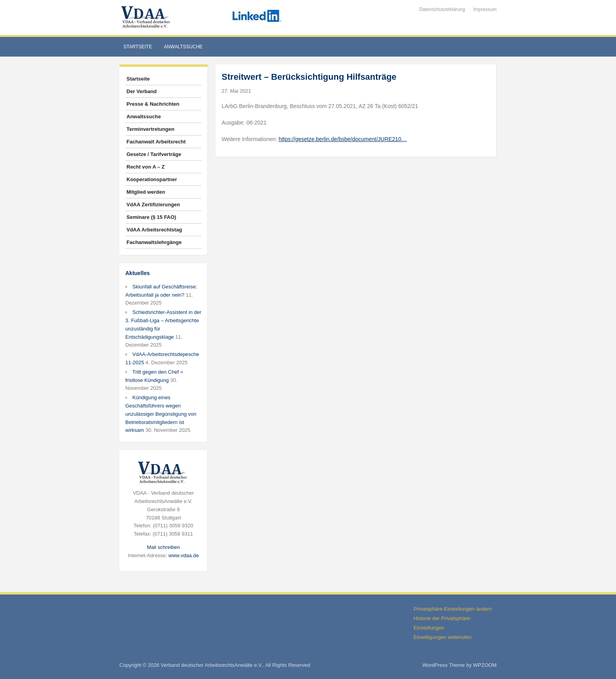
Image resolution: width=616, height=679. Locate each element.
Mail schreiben (163, 547)
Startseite (138, 47)
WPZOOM (485, 665)
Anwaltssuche (183, 47)
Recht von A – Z (146, 167)
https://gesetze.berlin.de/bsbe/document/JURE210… (343, 139)
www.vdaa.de (184, 555)
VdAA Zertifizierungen (153, 205)
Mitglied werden (146, 192)
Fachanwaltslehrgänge (154, 242)
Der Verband (142, 91)
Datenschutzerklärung (442, 9)
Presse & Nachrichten (153, 104)
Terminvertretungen (150, 129)
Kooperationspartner (152, 179)
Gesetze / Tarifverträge (154, 154)
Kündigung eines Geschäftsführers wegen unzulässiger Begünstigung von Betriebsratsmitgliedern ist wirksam (161, 414)
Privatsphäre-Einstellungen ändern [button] (453, 609)
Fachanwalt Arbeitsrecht (156, 142)
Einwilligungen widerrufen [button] (443, 637)
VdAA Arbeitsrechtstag (154, 230)
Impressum (485, 9)
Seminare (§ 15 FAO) (151, 217)
